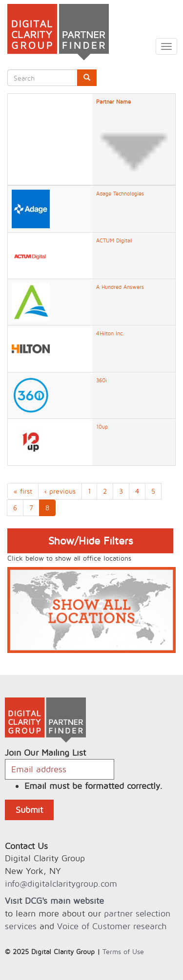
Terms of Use (123, 951)
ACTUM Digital (114, 240)
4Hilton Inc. (110, 333)
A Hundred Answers (120, 287)
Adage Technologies (120, 194)
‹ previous (60, 491)
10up (102, 427)
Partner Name (134, 140)
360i (102, 380)
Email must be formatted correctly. (93, 786)
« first (23, 491)
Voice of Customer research (112, 926)
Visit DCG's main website (54, 901)
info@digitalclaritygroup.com (61, 883)
